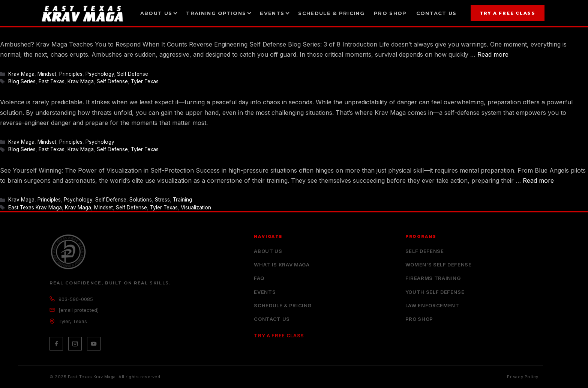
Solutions (141, 200)
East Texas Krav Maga (35, 208)
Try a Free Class (508, 13)
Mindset (47, 74)
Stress (162, 200)
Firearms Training (433, 278)
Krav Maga (21, 74)
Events (265, 292)
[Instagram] (75, 344)
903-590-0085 (76, 299)
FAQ (259, 278)
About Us (268, 251)
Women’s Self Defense (439, 265)
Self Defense (133, 74)
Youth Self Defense (435, 292)
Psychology (100, 74)
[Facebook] (56, 344)
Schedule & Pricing (331, 13)
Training (182, 200)
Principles (71, 74)
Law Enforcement (432, 305)
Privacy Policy (523, 377)
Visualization (196, 208)
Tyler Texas (145, 81)
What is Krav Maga (282, 265)
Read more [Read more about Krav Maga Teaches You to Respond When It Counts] (493, 54)
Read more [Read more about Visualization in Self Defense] (538, 180)
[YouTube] (94, 344)
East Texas (52, 81)
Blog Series (22, 81)
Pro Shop (390, 13)
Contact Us (436, 13)
